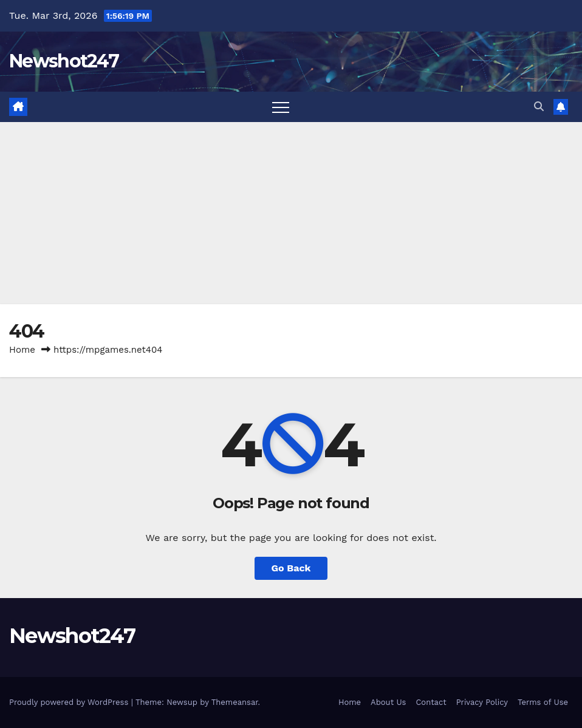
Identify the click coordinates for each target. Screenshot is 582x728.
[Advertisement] (291, 213)
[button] (539, 107)
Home (22, 350)
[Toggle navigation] (281, 107)
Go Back (291, 568)
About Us (388, 702)
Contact (431, 702)
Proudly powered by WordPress (70, 702)
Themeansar (235, 702)
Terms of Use (543, 702)
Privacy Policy (482, 702)
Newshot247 (64, 61)
